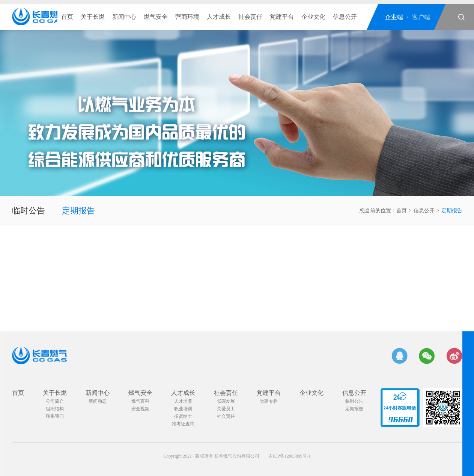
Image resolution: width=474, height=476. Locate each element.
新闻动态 (98, 401)
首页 (67, 17)
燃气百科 (140, 401)
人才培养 (183, 401)
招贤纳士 (183, 416)
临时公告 (29, 211)
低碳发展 (226, 401)
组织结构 (55, 409)
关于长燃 (93, 17)
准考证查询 (183, 424)
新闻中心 (124, 17)
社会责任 (250, 17)
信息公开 (345, 17)
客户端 (421, 17)
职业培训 (183, 409)
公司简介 (55, 401)
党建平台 (282, 17)
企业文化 (313, 17)
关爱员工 (226, 409)
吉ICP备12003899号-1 (290, 456)
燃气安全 (156, 17)
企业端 (394, 17)
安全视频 (140, 409)
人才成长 (219, 17)
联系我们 (55, 416)
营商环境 (187, 17)
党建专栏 (269, 401)
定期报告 (78, 211)
